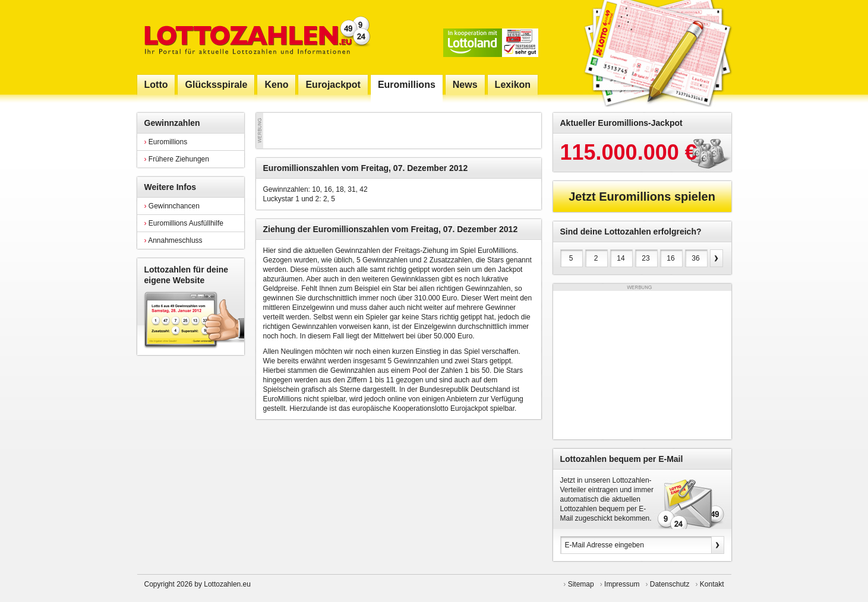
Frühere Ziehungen (177, 159)
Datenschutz (670, 584)
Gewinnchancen (172, 206)
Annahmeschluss (173, 240)
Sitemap (581, 584)
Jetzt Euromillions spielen (642, 197)
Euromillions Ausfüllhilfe (184, 223)
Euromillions (166, 142)
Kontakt (712, 584)
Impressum (622, 584)
